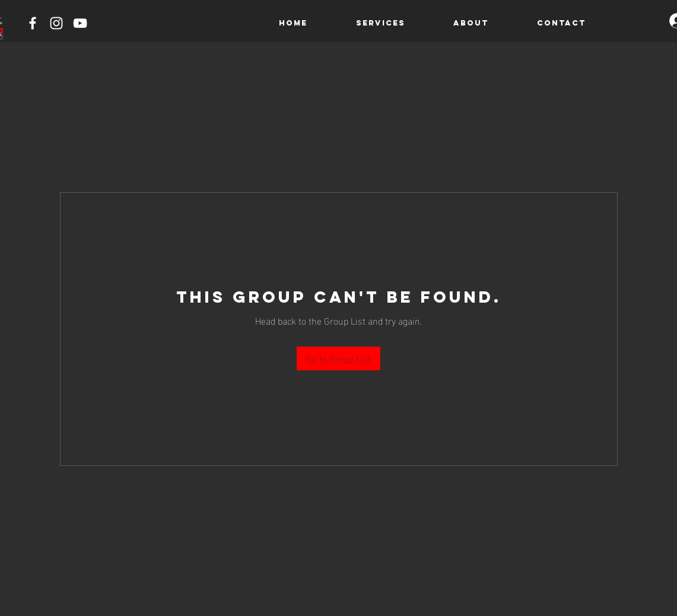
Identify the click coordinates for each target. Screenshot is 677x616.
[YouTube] (80, 23)
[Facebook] (33, 23)
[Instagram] (56, 23)
